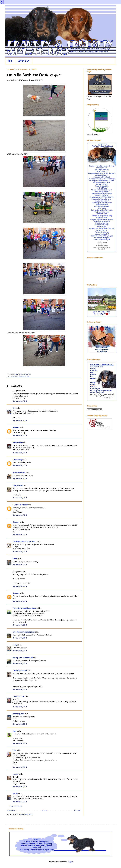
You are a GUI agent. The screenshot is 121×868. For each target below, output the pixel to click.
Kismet (15, 559)
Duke (14, 731)
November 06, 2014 (20, 401)
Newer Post (11, 811)
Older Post (77, 811)
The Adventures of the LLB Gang (24, 542)
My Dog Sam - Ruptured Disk (23, 658)
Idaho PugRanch (19, 714)
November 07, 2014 (20, 802)
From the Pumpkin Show (21, 376)
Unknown (16, 427)
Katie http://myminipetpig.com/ (24, 632)
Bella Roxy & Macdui (20, 671)
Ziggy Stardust (18, 485)
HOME (10, 61)
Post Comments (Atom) (25, 814)
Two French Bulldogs (20, 505)
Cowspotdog (17, 460)
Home (45, 811)
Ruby (14, 750)
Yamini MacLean (18, 697)
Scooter (15, 774)
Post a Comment (16, 806)
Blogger (70, 862)
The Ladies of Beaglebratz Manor (24, 608)
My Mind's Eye (18, 442)
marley (15, 794)
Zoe (14, 408)
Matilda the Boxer (19, 473)
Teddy (15, 645)
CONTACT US (24, 61)
